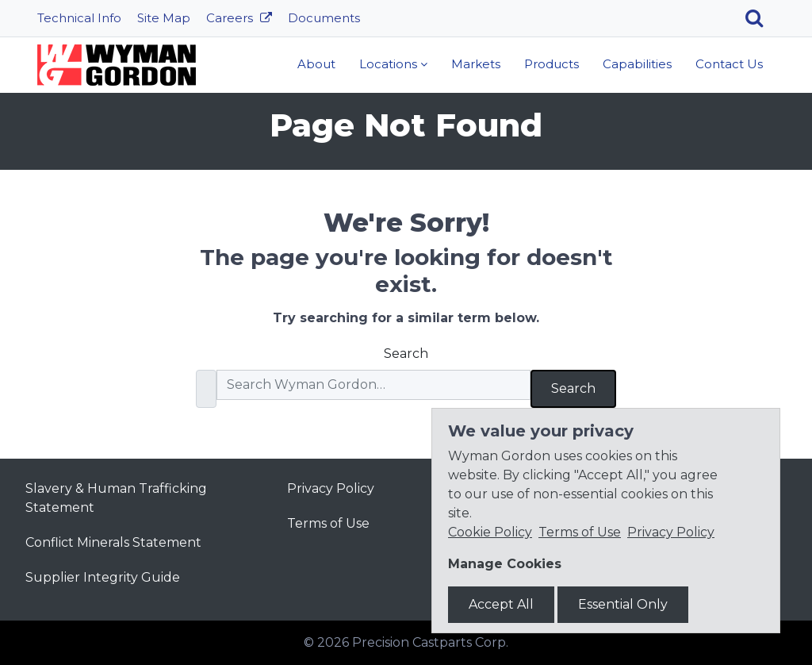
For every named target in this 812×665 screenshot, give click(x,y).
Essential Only (623, 604)
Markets (476, 64)
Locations (388, 64)
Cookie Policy (490, 532)
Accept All (501, 604)
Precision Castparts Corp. (430, 642)
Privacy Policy (331, 488)
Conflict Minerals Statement (113, 542)
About (316, 64)
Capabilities (637, 64)
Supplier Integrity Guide (103, 577)
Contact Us (729, 64)
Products (552, 64)
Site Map (164, 18)
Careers (231, 18)
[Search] (760, 18)
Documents (324, 18)
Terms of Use (328, 523)
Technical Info (79, 18)
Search (406, 354)
